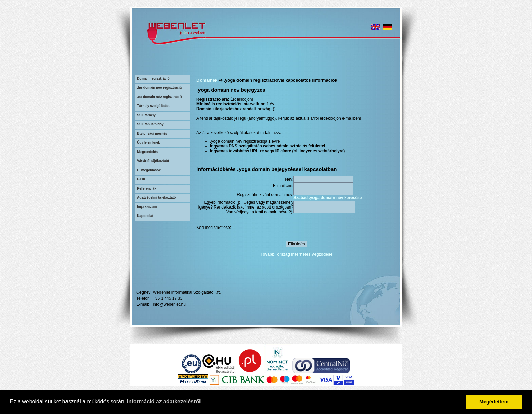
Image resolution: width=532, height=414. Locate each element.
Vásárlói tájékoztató (153, 161)
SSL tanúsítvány (150, 124)
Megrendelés (147, 152)
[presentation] (345, 229)
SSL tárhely (146, 115)
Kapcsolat (145, 216)
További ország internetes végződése (297, 255)
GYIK (141, 179)
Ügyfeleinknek (149, 143)
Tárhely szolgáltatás (153, 106)
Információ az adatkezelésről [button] (164, 402)
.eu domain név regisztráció (159, 97)
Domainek (207, 80)
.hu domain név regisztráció (159, 88)
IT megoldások (149, 170)
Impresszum (147, 207)
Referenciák (147, 188)
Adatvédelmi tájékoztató (156, 198)
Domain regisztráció (153, 78)
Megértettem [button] (494, 402)
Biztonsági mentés (152, 133)
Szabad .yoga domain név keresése (328, 198)
